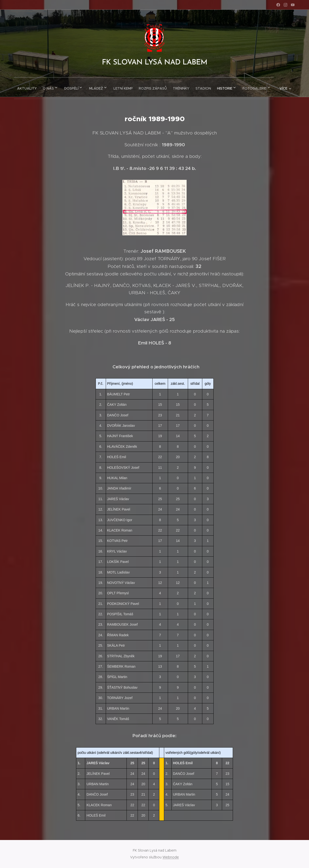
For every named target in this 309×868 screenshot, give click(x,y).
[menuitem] (36, 87)
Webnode (171, 857)
